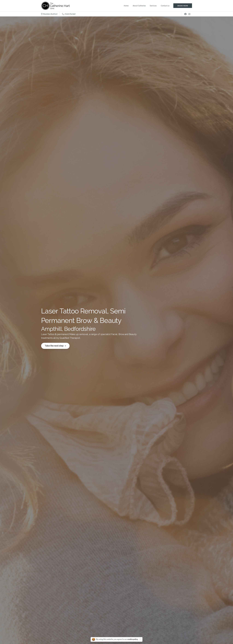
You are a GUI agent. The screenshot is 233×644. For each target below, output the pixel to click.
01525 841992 (69, 14)
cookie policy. (133, 639)
